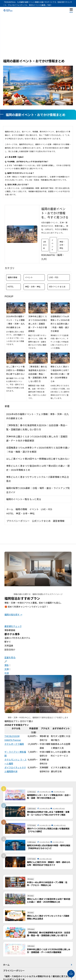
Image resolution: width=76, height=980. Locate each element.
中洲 (7, 673)
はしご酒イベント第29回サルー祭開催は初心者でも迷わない (16, 370)
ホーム (10, 509)
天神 (7, 669)
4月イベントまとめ (57, 287)
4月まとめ (45, 245)
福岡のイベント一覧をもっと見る (24, 499)
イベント (52, 245)
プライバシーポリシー (18, 521)
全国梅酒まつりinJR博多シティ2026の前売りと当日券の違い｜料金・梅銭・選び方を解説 (60, 324)
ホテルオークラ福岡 (14, 744)
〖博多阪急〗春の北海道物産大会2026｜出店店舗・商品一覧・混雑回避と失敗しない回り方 (38, 374)
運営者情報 (59, 521)
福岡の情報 (13, 277)
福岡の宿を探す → (13, 614)
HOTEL (11, 287)
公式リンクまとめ (41, 521)
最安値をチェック (13, 626)
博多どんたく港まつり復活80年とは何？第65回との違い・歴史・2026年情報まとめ (60, 374)
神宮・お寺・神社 (62, 245)
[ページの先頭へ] (71, 974)
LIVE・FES (54, 277)
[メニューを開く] (71, 10)
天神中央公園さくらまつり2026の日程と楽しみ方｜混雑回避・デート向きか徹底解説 (38, 324)
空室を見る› (10, 657)
